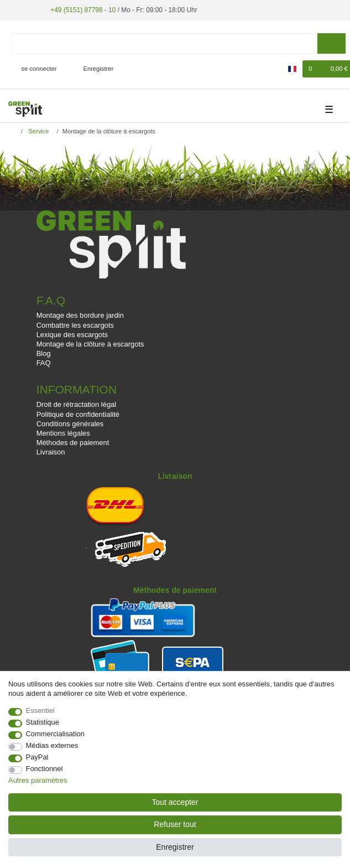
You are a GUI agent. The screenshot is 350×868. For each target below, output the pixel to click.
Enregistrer (175, 847)
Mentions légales (63, 433)
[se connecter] (35, 69)
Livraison (51, 452)
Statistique (43, 722)
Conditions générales (70, 424)
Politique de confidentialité (78, 414)
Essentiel (41, 711)
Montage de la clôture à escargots (90, 344)
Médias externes (52, 745)
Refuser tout (175, 824)
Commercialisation (55, 734)
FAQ (44, 363)
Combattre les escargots (75, 325)
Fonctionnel (45, 769)
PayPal (37, 757)
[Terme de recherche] (165, 43)
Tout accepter (175, 802)
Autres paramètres (38, 780)
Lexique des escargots (72, 335)
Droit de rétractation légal (77, 404)
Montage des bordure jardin (80, 315)
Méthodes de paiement (73, 443)
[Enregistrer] (92, 69)
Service (38, 131)
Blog (44, 353)
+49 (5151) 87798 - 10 (83, 10)
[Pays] (292, 69)
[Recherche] (331, 43)
